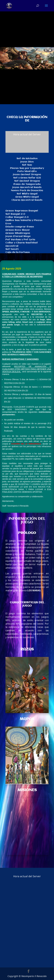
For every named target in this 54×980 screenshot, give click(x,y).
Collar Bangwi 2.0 (17, 217)
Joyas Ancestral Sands (27, 187)
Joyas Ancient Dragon (27, 175)
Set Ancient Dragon (27, 181)
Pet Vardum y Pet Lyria (20, 240)
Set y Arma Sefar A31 (27, 178)
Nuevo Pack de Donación (27, 191)
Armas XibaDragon (18, 233)
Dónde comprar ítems (20, 227)
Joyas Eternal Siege (18, 236)
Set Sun (27, 165)
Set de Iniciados (27, 159)
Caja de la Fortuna (18, 252)
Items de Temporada (27, 184)
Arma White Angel (27, 197)
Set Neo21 (12, 249)
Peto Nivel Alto (27, 171)
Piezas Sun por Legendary (27, 168)
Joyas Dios (27, 162)
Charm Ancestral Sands (27, 200)
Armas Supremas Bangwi (22, 211)
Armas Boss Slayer (18, 230)
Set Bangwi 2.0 (15, 214)
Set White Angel (27, 194)
